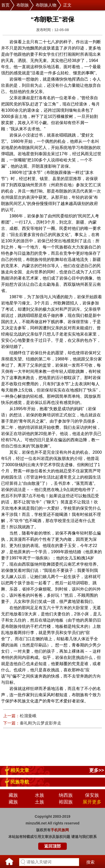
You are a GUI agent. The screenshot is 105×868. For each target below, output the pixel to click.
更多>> (97, 770)
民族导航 (20, 782)
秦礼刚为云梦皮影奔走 (41, 723)
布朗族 (23, 5)
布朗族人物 (46, 5)
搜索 (90, 862)
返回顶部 (52, 846)
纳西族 (66, 795)
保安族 (92, 795)
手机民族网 (60, 830)
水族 (40, 795)
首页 (5, 5)
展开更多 (92, 802)
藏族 (13, 795)
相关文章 (20, 770)
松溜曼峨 (28, 716)
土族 (40, 802)
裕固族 (66, 802)
